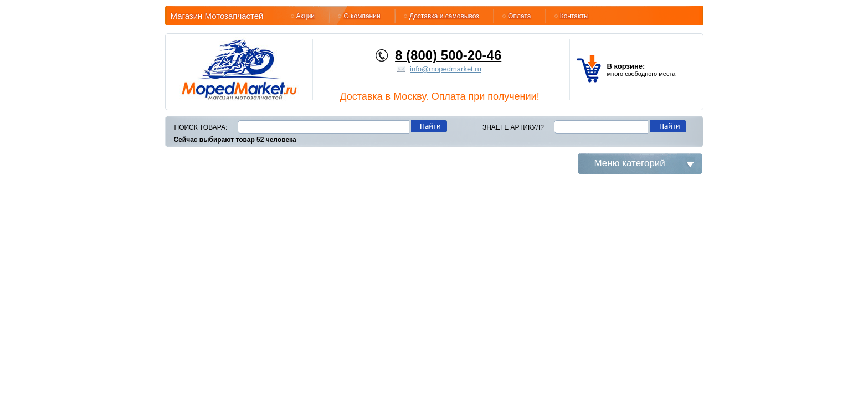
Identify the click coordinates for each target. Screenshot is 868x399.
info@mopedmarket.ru (446, 69)
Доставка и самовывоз (444, 16)
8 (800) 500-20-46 (448, 55)
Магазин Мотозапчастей (217, 16)
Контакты (574, 16)
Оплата (519, 16)
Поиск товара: (201, 127)
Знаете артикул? (513, 127)
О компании (362, 16)
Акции (306, 16)
